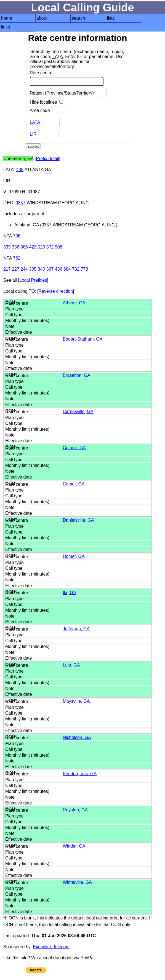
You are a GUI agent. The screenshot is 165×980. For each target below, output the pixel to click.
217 (7, 269)
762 (17, 258)
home (7, 18)
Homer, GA (74, 556)
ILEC (8, 203)
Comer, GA (74, 484)
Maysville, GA (76, 701)
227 (16, 269)
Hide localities (46, 102)
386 (24, 247)
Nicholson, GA (77, 737)
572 (50, 247)
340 (42, 269)
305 (33, 269)
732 (76, 269)
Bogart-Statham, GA (82, 339)
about (42, 18)
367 (50, 269)
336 (16, 247)
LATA (35, 122)
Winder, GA (74, 846)
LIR (33, 134)
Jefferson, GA (76, 629)
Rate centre (67, 78)
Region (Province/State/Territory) (68, 93)
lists (111, 18)
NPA (8, 236)
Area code (47, 111)
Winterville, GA (77, 882)
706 (17, 236)
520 (42, 247)
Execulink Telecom (51, 947)
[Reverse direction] (56, 291)
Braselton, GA (76, 375)
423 (33, 247)
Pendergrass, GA (80, 774)
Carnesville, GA (78, 411)
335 (7, 247)
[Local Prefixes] (33, 280)
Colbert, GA (74, 448)
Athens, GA (74, 303)
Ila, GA (69, 593)
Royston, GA (75, 810)
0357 (20, 203)
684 (67, 269)
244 (24, 269)
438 (20, 170)
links (6, 27)
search (78, 18)
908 (59, 247)
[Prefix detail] (47, 159)
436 (59, 269)
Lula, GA (71, 665)
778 (84, 269)
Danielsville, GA (78, 520)
